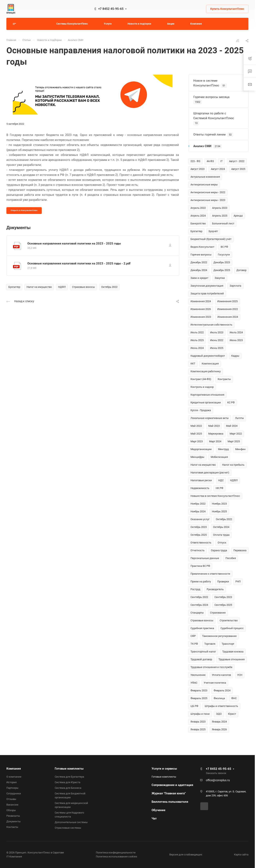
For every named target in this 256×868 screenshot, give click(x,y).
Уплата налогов (221, 675)
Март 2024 (215, 441)
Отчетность (197, 550)
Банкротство (198, 223)
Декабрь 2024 (199, 270)
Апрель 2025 (220, 216)
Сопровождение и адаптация (172, 785)
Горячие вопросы (201, 255)
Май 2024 (232, 426)
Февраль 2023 (199, 690)
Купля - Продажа (201, 410)
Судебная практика (202, 628)
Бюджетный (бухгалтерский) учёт (211, 239)
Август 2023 (197, 169)
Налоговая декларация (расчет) (210, 473)
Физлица (219, 698)
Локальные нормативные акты (210, 418)
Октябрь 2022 (109, 287)
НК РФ (219, 488)
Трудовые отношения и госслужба (211, 667)
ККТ (193, 364)
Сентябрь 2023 (223, 597)
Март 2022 (236, 434)
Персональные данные (205, 558)
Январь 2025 (198, 729)
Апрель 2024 (198, 216)
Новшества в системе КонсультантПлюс (215, 496)
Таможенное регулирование (219, 636)
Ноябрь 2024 (198, 511)
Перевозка (240, 550)
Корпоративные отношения (207, 395)
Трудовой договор (201, 659)
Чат (154, 819)
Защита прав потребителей (207, 293)
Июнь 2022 (217, 340)
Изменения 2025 (227, 301)
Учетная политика (215, 683)
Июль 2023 (217, 332)
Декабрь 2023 (222, 262)
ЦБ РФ (194, 706)
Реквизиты (13, 816)
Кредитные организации (206, 402)
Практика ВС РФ (200, 566)
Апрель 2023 (220, 208)
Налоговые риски (201, 480)
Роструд (195, 589)
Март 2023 (197, 441)
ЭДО (219, 714)
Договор (241, 270)
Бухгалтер (14, 287)
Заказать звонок (216, 773)
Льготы (239, 418)
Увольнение (198, 675)
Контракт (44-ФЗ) (201, 379)
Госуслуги (224, 255)
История (11, 782)
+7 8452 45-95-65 (111, 9)
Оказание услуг (200, 519)
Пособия (231, 558)
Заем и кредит (199, 278)
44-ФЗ (210, 161)
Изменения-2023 (201, 317)
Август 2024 (218, 169)
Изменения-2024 (228, 317)
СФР (193, 636)
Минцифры (197, 457)
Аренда (238, 216)
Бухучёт (213, 231)
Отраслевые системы (68, 828)
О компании (14, 777)
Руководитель (215, 589)
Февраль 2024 (222, 690)
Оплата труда (221, 535)
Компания (14, 769)
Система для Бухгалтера (69, 777)
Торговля (210, 644)
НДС (221, 480)
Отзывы (11, 799)
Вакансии (12, 805)
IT (221, 161)
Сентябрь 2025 (223, 605)
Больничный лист (223, 223)
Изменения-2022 (228, 309)
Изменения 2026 (201, 309)
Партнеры (12, 788)
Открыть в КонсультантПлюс (24, 210)
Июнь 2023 (236, 340)
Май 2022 (196, 426)
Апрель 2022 (198, 208)
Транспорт (228, 644)
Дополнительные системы (71, 822)
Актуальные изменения (205, 177)
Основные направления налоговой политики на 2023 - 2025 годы (74, 243)
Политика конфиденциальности (116, 853)
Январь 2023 (198, 722)
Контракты (224, 379)
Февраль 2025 (199, 698)
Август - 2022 (237, 161)
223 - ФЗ (195, 161)
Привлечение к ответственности (210, 574)
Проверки (223, 581)
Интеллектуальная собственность (211, 325)
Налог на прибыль (233, 465)
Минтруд (223, 449)
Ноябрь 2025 (219, 511)
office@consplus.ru (218, 780)
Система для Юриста (67, 782)
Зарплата (235, 286)
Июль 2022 (197, 332)
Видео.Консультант (202, 247)
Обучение (158, 810)
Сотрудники (14, 793)
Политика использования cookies (117, 857)
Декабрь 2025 (222, 270)
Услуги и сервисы (164, 769)
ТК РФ (194, 644)
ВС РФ (224, 247)
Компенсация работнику (206, 371)
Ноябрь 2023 (219, 504)
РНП (238, 581)
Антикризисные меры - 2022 (208, 192)
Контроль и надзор (202, 387)
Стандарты (197, 613)
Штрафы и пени (200, 714)
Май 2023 (214, 426)
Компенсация (210, 364)
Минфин (240, 449)
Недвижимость (200, 488)
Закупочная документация (207, 286)
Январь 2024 (219, 722)
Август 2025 (238, 169)
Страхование (218, 613)
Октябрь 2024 (221, 527)
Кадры (235, 356)
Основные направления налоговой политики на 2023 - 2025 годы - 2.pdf (79, 263)
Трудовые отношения (232, 659)
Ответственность (201, 543)
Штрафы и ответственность (221, 706)
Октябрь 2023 (199, 527)
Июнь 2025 (217, 348)
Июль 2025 (197, 340)
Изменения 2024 (201, 301)
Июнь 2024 (197, 348)
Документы (13, 821)
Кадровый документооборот (208, 356)
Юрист (232, 714)
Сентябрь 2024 (199, 605)
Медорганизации (201, 449)
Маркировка (216, 434)
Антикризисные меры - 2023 (208, 200)
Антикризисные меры (204, 185)
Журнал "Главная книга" (169, 793)
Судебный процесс (232, 628)
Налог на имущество (39, 287)
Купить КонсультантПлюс (227, 9)
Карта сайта (241, 855)
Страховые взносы (83, 287)
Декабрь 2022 (199, 262)
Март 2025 (234, 441)
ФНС (234, 698)
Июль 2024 (236, 332)
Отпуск (222, 543)
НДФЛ (62, 287)
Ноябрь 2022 (198, 504)
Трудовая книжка (233, 652)
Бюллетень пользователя (170, 802)
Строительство (229, 620)
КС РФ (231, 402)
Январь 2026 (219, 729)
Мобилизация (219, 457)
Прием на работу (201, 581)
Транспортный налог (203, 652)
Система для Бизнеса (68, 788)
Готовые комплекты (69, 769)
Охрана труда (219, 550)
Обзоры (11, 810)
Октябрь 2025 (199, 535)
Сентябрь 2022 (199, 597)
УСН (240, 675)
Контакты (12, 827)
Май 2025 (196, 434)
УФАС (194, 683)
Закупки (220, 278)
